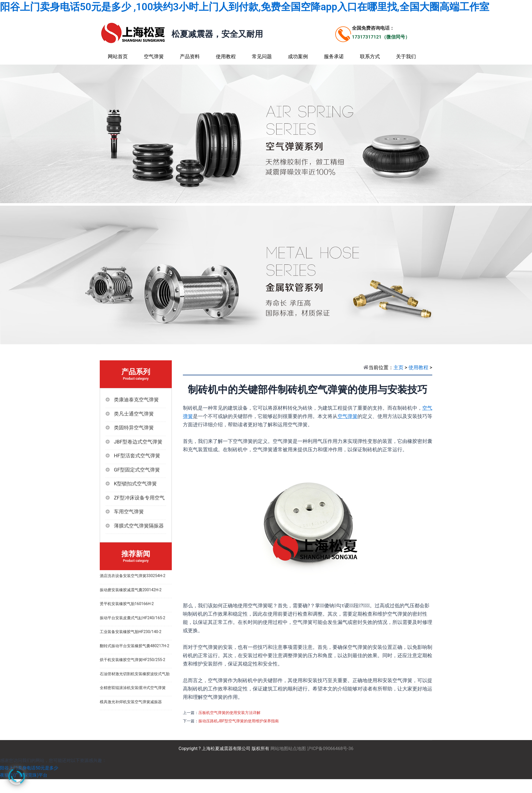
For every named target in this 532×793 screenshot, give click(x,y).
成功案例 (298, 56)
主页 (398, 367)
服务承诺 (334, 56)
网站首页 (118, 56)
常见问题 (262, 56)
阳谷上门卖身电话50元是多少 (29, 768)
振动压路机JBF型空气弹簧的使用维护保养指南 (239, 721)
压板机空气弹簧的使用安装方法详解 (229, 713)
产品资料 (190, 56)
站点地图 (297, 749)
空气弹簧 (154, 56)
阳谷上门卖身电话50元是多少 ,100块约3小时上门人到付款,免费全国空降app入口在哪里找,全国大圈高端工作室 (245, 7)
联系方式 (370, 56)
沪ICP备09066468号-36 (330, 749)
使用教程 (226, 56)
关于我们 (406, 56)
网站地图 (279, 749)
